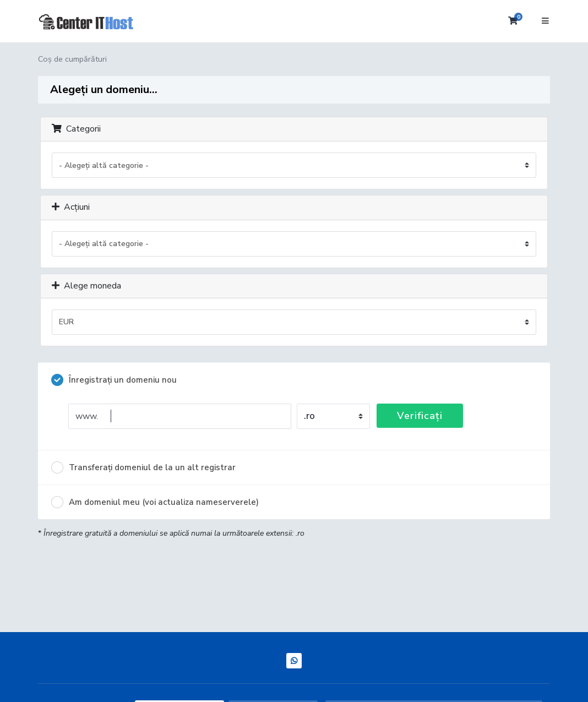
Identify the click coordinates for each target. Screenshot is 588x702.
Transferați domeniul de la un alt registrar (143, 467)
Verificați (420, 416)
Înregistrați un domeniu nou (114, 380)
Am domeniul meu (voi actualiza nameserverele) (155, 502)
